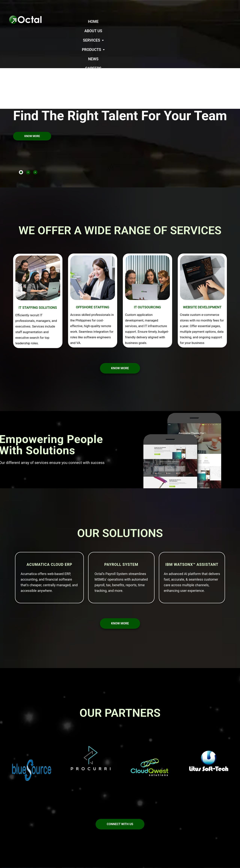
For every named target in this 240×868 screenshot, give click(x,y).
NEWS (195, 22)
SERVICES (145, 22)
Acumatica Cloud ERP (49, 518)
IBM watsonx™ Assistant (192, 518)
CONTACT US (159, 31)
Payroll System (121, 518)
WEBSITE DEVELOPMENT (202, 260)
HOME (101, 22)
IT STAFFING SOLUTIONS (38, 261)
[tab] (21, 125)
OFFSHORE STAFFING (93, 260)
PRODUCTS (173, 22)
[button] (145, 22)
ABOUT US (120, 22)
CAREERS (214, 22)
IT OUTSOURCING (147, 260)
